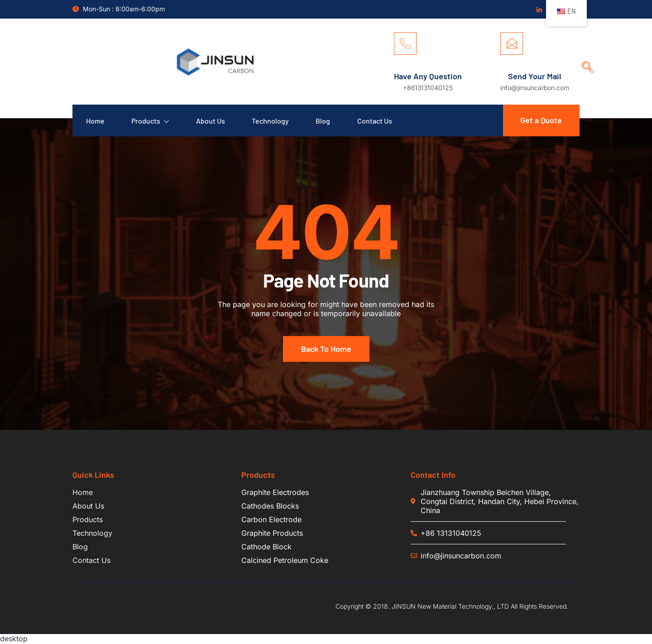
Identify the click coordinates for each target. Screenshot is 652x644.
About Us (211, 121)
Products (151, 121)
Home (95, 121)
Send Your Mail (535, 76)
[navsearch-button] (585, 59)
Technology (271, 121)
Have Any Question (428, 76)
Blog (324, 121)
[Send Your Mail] (512, 43)
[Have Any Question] (405, 43)
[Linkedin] (539, 10)
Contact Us (376, 121)
